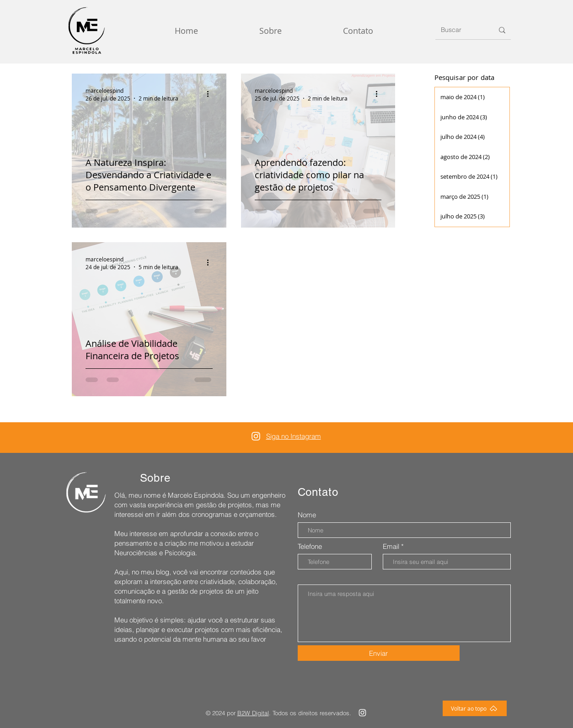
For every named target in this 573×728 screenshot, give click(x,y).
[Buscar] (460, 30)
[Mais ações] (211, 94)
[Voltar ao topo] (475, 708)
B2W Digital (253, 713)
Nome (307, 515)
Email (391, 546)
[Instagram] (256, 436)
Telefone (310, 546)
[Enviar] (379, 653)
